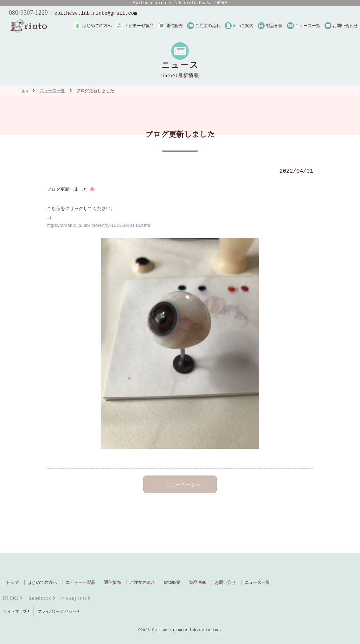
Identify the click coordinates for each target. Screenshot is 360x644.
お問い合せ (225, 582)
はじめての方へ (97, 26)
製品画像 (270, 26)
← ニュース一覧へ (180, 484)
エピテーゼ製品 (135, 26)
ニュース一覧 (304, 26)
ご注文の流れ (204, 26)
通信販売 (170, 26)
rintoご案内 (239, 26)
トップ (12, 582)
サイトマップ (17, 611)
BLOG (13, 598)
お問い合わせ (341, 26)
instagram (76, 598)
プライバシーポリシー (59, 611)
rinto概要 (172, 582)
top (25, 91)
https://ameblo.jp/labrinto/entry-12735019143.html (98, 225)
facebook (42, 598)
